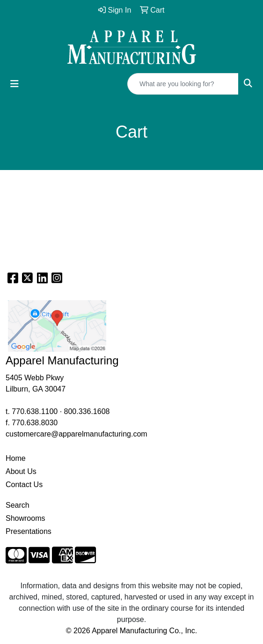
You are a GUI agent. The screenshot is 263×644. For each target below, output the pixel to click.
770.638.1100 (35, 411)
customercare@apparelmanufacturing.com (77, 434)
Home (16, 458)
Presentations (29, 531)
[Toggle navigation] (15, 84)
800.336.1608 (87, 411)
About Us (21, 471)
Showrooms (25, 518)
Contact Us (24, 485)
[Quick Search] (183, 84)
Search (18, 505)
